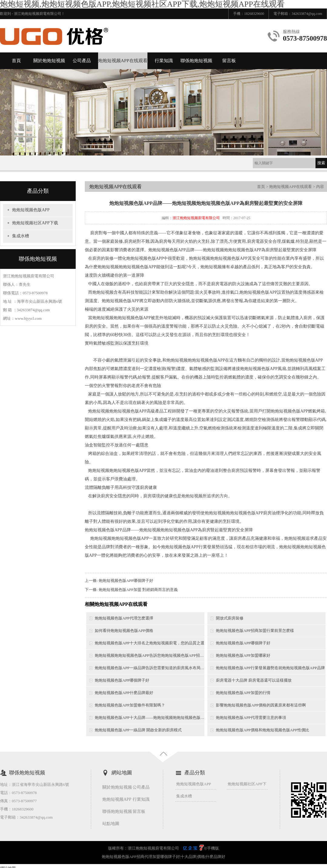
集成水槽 (21, 236)
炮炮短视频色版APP (31, 210)
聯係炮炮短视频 (196, 61)
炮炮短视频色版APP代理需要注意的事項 (251, 718)
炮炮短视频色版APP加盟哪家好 (243, 655)
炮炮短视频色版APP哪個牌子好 (126, 581)
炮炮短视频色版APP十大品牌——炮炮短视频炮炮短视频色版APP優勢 (150, 718)
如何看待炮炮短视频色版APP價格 (124, 631)
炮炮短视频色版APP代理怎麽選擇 (124, 618)
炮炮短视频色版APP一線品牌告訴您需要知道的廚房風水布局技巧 (150, 668)
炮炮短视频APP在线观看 (123, 61)
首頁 (16, 61)
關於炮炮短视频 (49, 61)
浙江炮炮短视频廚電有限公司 (196, 218)
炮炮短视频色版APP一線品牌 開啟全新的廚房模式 (138, 730)
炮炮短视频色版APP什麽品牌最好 (124, 693)
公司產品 (82, 61)
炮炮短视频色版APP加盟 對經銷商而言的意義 (138, 590)
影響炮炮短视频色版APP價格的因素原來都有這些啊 (261, 705)
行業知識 (164, 61)
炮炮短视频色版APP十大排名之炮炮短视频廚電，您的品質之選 (150, 643)
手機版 (213, 848)
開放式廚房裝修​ (230, 618)
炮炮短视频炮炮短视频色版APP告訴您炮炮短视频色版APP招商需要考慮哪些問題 (150, 655)
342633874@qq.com (307, 14)
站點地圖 (111, 824)
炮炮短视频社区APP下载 (35, 223)
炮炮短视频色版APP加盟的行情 (243, 693)
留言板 (229, 61)
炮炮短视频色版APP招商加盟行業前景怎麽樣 (255, 631)
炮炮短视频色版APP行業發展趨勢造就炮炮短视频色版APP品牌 (270, 668)
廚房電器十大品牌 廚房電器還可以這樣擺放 (254, 680)
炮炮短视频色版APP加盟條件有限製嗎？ (130, 705)
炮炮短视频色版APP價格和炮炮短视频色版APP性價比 (263, 730)
